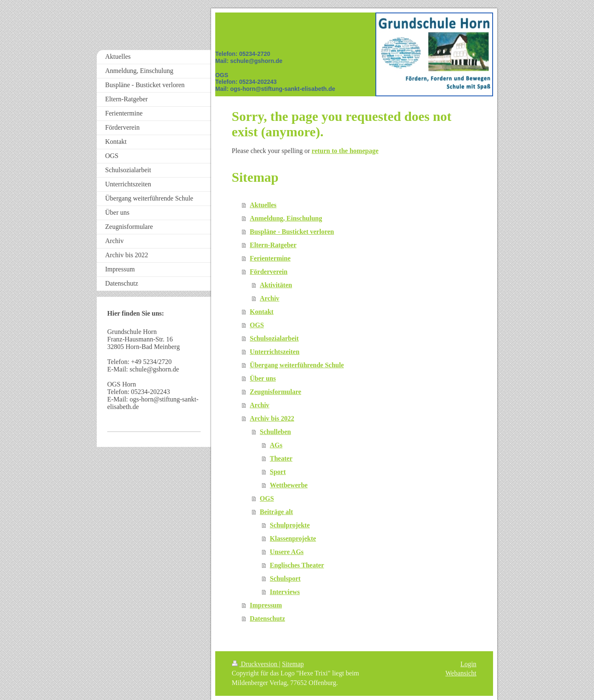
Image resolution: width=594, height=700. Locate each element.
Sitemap (293, 664)
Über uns (263, 378)
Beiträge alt (277, 512)
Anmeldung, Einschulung (286, 218)
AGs (276, 445)
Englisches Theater (297, 565)
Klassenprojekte (293, 538)
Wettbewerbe (289, 485)
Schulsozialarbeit (274, 338)
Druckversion (255, 664)
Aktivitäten (276, 285)
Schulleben (276, 432)
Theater (281, 458)
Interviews (285, 592)
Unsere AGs (287, 552)
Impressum (266, 605)
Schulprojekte (290, 525)
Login (468, 664)
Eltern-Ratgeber (273, 245)
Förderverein (269, 272)
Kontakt (262, 312)
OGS (257, 325)
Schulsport (285, 578)
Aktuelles (263, 205)
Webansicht (461, 673)
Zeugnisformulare (276, 392)
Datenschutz (267, 618)
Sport (278, 472)
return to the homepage (345, 151)
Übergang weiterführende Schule (297, 365)
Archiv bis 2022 (272, 418)
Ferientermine (270, 258)
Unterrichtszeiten (275, 352)
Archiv (270, 298)
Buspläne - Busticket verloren (292, 232)
